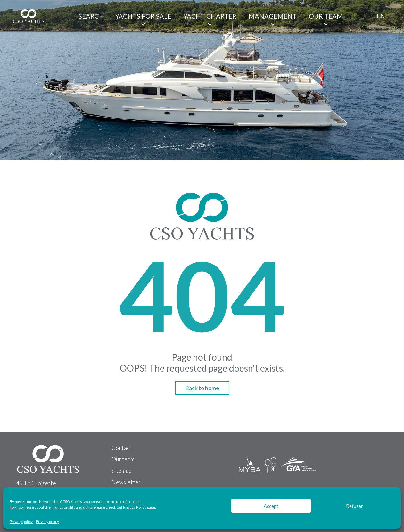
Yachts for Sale (143, 16)
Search (91, 16)
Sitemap (122, 471)
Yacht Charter (210, 16)
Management (273, 16)
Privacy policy (21, 522)
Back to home (202, 388)
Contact (122, 448)
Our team (326, 16)
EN (381, 16)
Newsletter (126, 482)
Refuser (355, 506)
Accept (271, 506)
